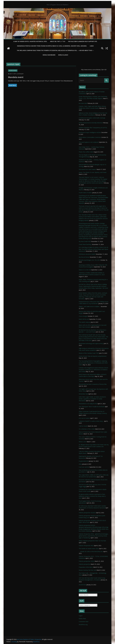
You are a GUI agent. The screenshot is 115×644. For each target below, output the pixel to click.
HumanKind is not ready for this (88, 404)
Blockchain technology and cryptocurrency (91, 343)
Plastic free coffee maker (86, 152)
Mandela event (16, 77)
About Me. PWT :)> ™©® (58, 41)
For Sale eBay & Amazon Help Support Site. (83, 41)
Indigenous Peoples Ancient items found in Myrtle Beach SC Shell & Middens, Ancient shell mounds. (52, 46)
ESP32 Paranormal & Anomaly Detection (91, 123)
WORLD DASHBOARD (49, 55)
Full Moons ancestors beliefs (87, 254)
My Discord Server (84, 257)
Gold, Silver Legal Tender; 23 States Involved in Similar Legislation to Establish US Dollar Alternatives (92, 399)
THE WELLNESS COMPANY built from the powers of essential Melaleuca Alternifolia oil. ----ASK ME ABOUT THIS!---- (55, 50)
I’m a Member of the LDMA (87, 429)
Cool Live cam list (84, 467)
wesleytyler (21, 74)
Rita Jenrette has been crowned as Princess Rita (93, 384)
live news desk (83, 103)
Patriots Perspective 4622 (86, 546)
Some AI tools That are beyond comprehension (93, 356)
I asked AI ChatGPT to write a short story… (91, 421)
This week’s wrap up (85, 322)
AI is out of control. (84, 418)
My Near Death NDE (85, 241)
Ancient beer (82, 585)
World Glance (63, 55)
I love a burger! (83, 316)
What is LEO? (83, 442)
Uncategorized (13, 71)
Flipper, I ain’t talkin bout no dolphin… (90, 306)
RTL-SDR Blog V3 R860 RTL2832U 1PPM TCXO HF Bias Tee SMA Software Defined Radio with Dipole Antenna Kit (94, 249)
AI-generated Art (84, 461)
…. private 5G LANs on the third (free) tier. (91, 551)
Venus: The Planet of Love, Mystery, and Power (93, 172)
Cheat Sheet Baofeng (85, 244)
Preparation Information (86, 567)
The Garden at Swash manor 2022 (89, 549)
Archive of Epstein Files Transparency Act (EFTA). (93, 128)
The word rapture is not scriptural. (89, 142)
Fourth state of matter (85, 193)
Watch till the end (84, 319)
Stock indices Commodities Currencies (90, 137)
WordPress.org (83, 625)
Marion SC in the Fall (85, 270)
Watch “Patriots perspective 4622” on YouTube (92, 541)
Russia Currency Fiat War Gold (88, 570)
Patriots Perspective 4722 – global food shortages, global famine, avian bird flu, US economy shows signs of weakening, (94, 536)
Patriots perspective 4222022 (87, 513)
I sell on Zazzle (83, 426)
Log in (81, 616)
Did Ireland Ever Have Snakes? (88, 169)
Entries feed (82, 619)
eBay (80, 464)
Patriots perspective (85, 564)
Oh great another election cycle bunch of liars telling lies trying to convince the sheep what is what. (92, 496)
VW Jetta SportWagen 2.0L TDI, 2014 (89, 260)
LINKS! (92, 46)
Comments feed (84, 622)
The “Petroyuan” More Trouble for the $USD (92, 407)
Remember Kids (83, 394)
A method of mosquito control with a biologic (92, 118)
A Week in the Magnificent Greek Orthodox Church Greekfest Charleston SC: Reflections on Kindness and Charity (93, 370)
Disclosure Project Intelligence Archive (90, 132)
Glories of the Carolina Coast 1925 (89, 353)
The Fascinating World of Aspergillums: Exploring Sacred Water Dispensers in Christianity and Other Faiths (93, 363)
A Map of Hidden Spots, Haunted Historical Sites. (30, 41)
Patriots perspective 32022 (87, 561)
